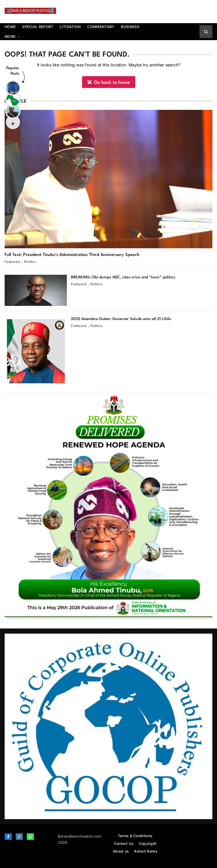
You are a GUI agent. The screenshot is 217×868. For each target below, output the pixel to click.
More (10, 36)
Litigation (70, 27)
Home (10, 27)
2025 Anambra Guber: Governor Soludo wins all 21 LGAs (121, 319)
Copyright (148, 843)
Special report (38, 27)
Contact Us (124, 843)
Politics (30, 262)
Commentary (101, 27)
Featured (12, 262)
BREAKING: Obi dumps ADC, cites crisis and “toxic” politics (123, 277)
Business (130, 27)
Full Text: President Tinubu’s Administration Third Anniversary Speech (72, 255)
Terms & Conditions (135, 836)
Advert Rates (146, 851)
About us (121, 851)
